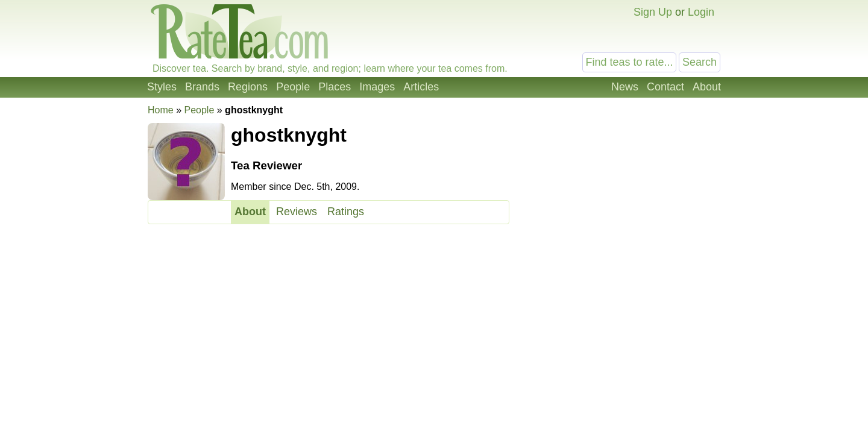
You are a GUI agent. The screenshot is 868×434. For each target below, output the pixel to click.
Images (377, 87)
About (707, 87)
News (625, 87)
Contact (665, 87)
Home (161, 110)
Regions (248, 87)
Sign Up (653, 12)
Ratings (346, 212)
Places (335, 87)
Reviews (297, 212)
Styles (162, 87)
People (293, 87)
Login (701, 12)
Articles (421, 87)
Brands (202, 87)
